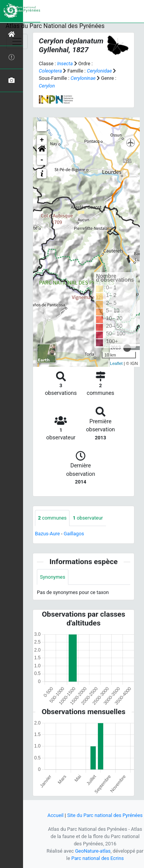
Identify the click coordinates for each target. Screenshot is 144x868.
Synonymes (53, 577)
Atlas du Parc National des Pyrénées (55, 26)
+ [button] (42, 140)
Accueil (56, 815)
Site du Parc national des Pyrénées (105, 815)
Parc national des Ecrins (98, 858)
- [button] (42, 160)
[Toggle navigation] (17, 41)
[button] (42, 150)
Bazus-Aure (47, 534)
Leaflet (116, 363)
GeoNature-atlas (93, 851)
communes (52, 518)
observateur (88, 518)
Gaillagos (74, 534)
